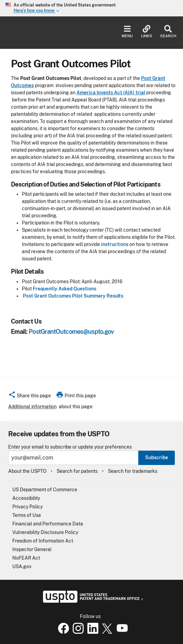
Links (147, 32)
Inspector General (32, 549)
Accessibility (26, 498)
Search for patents (77, 471)
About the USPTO (27, 471)
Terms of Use (27, 515)
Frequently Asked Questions (65, 289)
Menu (127, 32)
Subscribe (157, 457)
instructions (115, 244)
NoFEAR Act (26, 558)
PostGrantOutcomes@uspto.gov (71, 332)
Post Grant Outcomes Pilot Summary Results (73, 296)
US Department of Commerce (45, 490)
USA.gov (22, 566)
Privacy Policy (27, 507)
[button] (30, 397)
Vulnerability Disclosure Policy (45, 532)
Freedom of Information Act (43, 541)
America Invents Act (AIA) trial (111, 93)
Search (168, 32)
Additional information (32, 407)
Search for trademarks (133, 471)
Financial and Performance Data (48, 524)
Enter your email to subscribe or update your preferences (70, 447)
